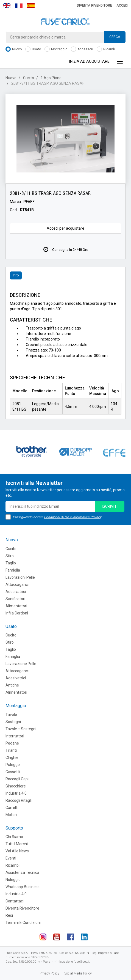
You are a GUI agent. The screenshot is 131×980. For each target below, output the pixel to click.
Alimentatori (16, 606)
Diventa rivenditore (94, 6)
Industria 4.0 (16, 793)
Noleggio (13, 880)
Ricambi (106, 49)
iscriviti (110, 506)
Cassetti (13, 772)
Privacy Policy (49, 973)
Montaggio (56, 49)
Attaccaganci (17, 584)
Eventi (11, 858)
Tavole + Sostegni (21, 729)
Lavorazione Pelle (21, 664)
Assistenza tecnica (22, 872)
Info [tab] (16, 275)
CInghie (12, 757)
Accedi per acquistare (65, 228)
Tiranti (11, 750)
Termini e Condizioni (23, 923)
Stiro (10, 556)
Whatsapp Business (23, 887)
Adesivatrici (16, 592)
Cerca (115, 37)
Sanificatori (15, 599)
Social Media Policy (78, 973)
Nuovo (14, 49)
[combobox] (65, 37)
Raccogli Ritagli (19, 800)
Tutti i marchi (17, 844)
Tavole (11, 715)
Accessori (82, 49)
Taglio (11, 563)
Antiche (12, 685)
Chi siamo (14, 837)
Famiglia (13, 570)
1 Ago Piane (51, 78)
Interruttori (15, 736)
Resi (9, 915)
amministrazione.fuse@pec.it (69, 962)
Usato (33, 49)
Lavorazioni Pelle (20, 577)
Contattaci (15, 901)
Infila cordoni (17, 613)
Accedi (122, 6)
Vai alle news (17, 851)
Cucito (29, 78)
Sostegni (13, 722)
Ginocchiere (16, 786)
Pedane (12, 743)
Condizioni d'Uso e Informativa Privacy (73, 517)
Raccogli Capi (17, 779)
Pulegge (13, 765)
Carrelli (12, 808)
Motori (11, 815)
